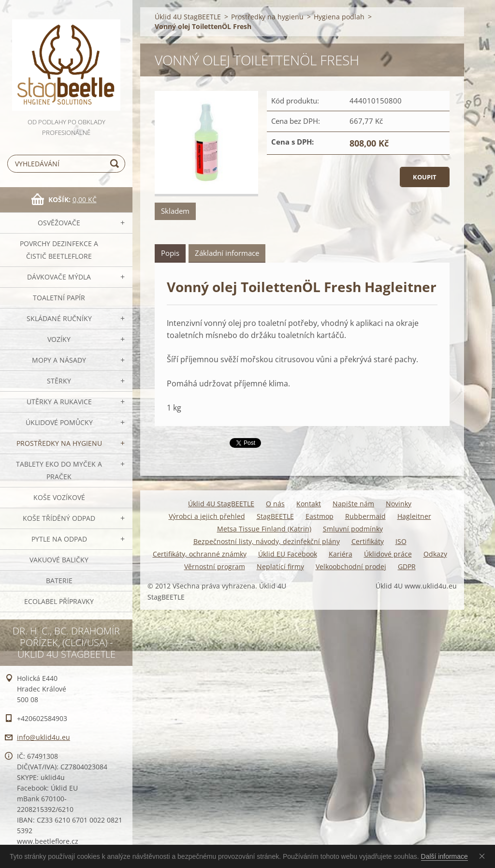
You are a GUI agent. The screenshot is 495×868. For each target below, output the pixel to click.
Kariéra (341, 554)
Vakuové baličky (59, 560)
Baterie (59, 581)
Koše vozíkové (59, 497)
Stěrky (59, 381)
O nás (275, 504)
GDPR (407, 566)
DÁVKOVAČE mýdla (59, 277)
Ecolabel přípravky (59, 601)
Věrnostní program (215, 566)
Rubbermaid (365, 516)
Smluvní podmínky (353, 529)
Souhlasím (484, 856)
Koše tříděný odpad (59, 518)
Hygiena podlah (339, 17)
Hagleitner (414, 516)
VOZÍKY (59, 339)
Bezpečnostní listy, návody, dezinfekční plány (267, 541)
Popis (170, 253)
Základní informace (227, 253)
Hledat (116, 164)
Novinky (399, 504)
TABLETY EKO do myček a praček (59, 470)
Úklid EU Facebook (288, 554)
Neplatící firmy (280, 566)
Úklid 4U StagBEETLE (188, 17)
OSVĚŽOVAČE (59, 223)
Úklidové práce (388, 554)
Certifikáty (368, 541)
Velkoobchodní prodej (351, 566)
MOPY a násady (59, 360)
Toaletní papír (59, 298)
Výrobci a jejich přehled (207, 516)
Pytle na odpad (59, 539)
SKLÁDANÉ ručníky (59, 318)
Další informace (444, 856)
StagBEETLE (275, 516)
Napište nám (353, 504)
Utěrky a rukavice (59, 402)
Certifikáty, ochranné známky (200, 554)
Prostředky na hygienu (59, 443)
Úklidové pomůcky (59, 422)
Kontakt (309, 504)
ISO (401, 541)
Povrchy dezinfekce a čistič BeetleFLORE (59, 250)
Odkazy (435, 554)
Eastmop (320, 516)
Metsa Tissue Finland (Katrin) (264, 529)
